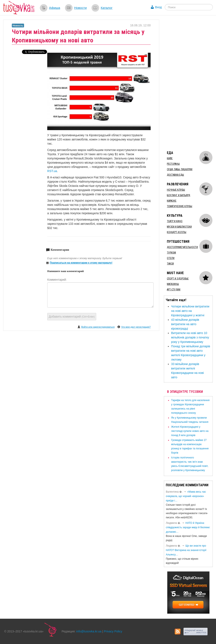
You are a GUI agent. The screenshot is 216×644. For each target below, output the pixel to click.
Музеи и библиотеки (179, 227)
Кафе (170, 158)
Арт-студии (174, 290)
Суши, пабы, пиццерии (180, 169)
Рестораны (173, 164)
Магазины (173, 284)
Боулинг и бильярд (178, 195)
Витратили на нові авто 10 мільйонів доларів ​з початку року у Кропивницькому (190, 337)
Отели (171, 258)
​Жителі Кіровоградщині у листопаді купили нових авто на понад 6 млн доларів (190, 431)
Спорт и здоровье (178, 279)
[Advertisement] (190, 83)
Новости (80, 8)
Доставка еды (175, 175)
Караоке (172, 201)
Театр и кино (175, 221)
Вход (158, 7)
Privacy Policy (113, 631)
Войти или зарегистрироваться (98, 327)
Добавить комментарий (72, 317)
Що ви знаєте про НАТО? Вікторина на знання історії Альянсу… (186, 550)
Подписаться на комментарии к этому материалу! (81, 263)
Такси (170, 264)
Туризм (171, 253)
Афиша (55, 8)
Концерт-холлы (177, 232)
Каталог (107, 8)
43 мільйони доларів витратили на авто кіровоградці (185, 324)
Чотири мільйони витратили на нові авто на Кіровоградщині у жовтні (190, 311)
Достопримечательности (182, 247)
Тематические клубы (180, 206)
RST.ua (52, 171)
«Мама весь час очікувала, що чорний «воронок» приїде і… (186, 496)
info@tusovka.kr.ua (89, 631)
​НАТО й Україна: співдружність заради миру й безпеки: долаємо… (188, 527)
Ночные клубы (176, 190)
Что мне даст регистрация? (136, 327)
